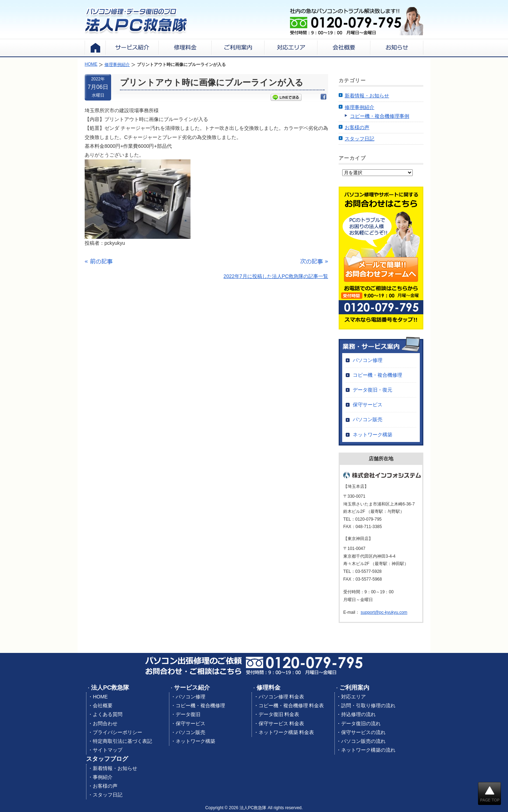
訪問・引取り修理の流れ (368, 705)
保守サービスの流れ (363, 732)
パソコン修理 (368, 360)
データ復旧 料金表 (279, 714)
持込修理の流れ (358, 714)
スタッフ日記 (359, 139)
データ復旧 (188, 714)
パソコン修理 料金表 (282, 697)
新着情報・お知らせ (367, 96)
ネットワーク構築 (373, 435)
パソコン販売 (368, 419)
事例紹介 (103, 777)
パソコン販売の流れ (363, 741)
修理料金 (268, 688)
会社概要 (103, 705)
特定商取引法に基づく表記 (122, 741)
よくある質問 (108, 714)
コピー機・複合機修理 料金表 (291, 705)
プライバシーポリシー (117, 732)
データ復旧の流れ (361, 723)
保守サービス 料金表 (282, 723)
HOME (100, 697)
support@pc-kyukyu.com (384, 612)
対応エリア (353, 697)
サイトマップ (108, 750)
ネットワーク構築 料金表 (286, 732)
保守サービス (368, 405)
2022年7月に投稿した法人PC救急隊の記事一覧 (276, 276)
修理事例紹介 (359, 107)
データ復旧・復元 (373, 390)
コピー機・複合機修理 (377, 375)
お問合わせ (105, 723)
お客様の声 (357, 127)
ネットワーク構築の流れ (368, 750)
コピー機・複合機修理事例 (380, 116)
